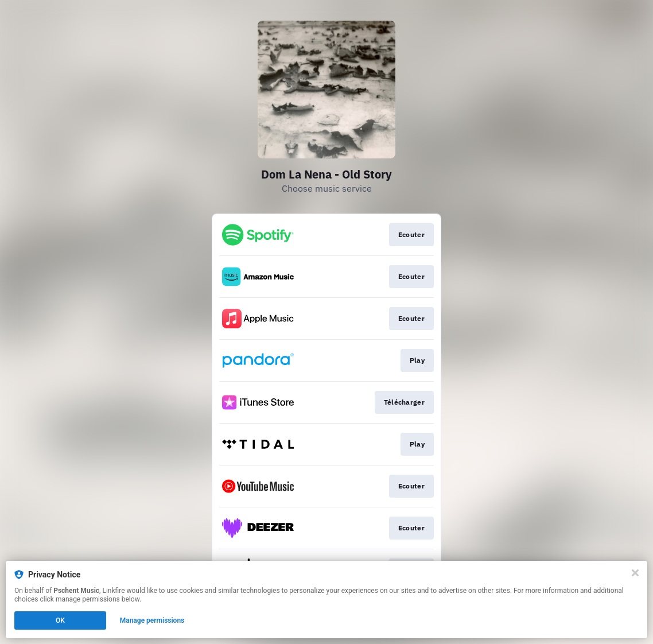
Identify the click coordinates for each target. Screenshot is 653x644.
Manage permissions (152, 620)
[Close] (635, 573)
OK (60, 620)
